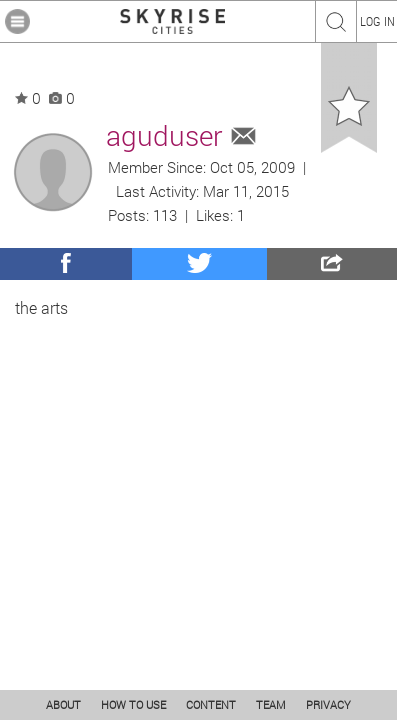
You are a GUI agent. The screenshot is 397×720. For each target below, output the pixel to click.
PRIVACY (328, 704)
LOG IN (377, 21)
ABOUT (63, 704)
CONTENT (211, 704)
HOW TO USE (133, 704)
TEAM (271, 704)
